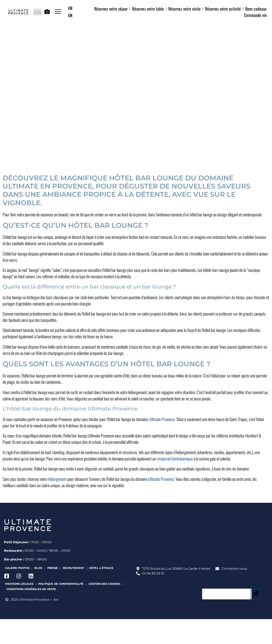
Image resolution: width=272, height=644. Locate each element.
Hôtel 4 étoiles (101, 568)
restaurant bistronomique (175, 459)
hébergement (57, 479)
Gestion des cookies (104, 584)
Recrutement (73, 568)
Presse (53, 568)
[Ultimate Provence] (202, 540)
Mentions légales (19, 584)
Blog (38, 568)
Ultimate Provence (162, 419)
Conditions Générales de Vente (31, 589)
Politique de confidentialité (61, 584)
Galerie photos (17, 568)
